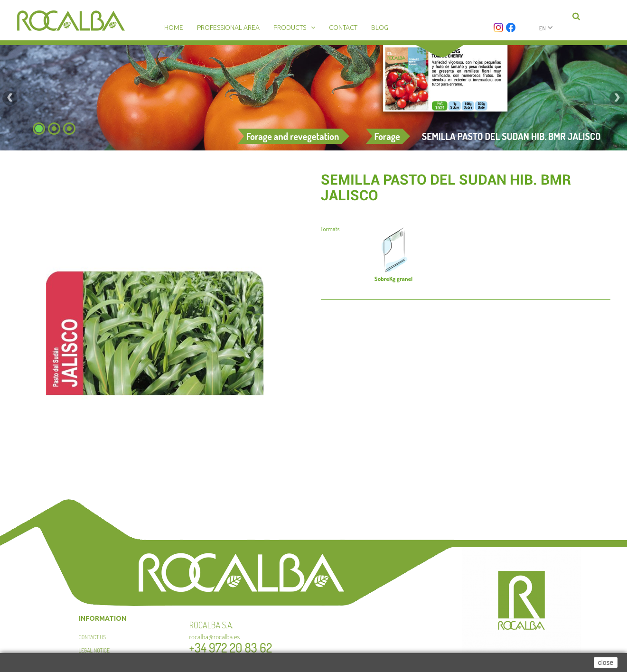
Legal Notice (94, 650)
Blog (380, 28)
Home (174, 28)
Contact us (93, 637)
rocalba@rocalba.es (215, 637)
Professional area (228, 28)
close (606, 663)
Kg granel (393, 279)
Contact (343, 28)
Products (290, 28)
